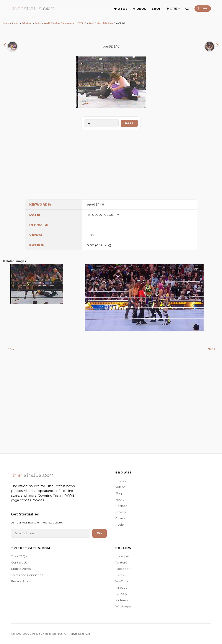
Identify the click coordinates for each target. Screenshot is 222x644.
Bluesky (121, 594)
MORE (173, 9)
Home (6, 23)
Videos (120, 487)
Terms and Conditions (27, 575)
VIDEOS (140, 9)
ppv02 (92, 204)
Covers (120, 512)
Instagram (123, 556)
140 (101, 204)
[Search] (187, 8)
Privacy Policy (21, 581)
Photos (16, 23)
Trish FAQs (19, 556)
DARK (203, 8)
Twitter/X (122, 562)
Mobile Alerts (21, 569)
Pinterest (122, 600)
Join (100, 533)
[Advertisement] (111, 164)
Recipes (121, 506)
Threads (121, 588)
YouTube (122, 581)
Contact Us (19, 562)
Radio (120, 525)
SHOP (157, 9)
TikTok (120, 575)
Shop (119, 493)
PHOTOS (120, 9)
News (120, 499)
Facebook (123, 569)
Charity (120, 518)
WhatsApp (123, 606)
